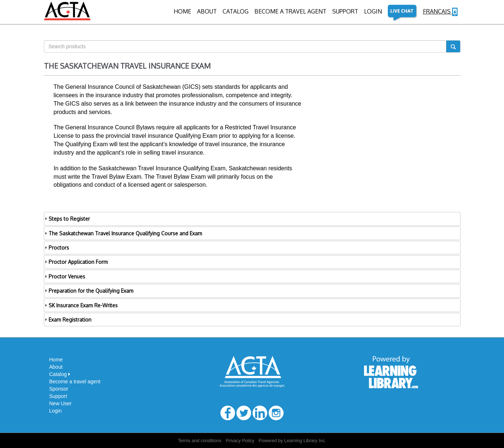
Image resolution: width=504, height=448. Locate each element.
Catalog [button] (60, 374)
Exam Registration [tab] (68, 320)
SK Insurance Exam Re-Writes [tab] (81, 305)
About (207, 11)
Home (182, 11)
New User (60, 403)
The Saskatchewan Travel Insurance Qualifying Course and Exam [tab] (123, 233)
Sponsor (59, 389)
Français (440, 12)
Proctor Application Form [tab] (76, 262)
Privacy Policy (240, 441)
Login (56, 411)
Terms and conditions (200, 441)
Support (345, 11)
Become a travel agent (75, 381)
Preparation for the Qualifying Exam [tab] (89, 291)
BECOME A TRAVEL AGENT (290, 11)
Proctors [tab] (56, 248)
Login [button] (373, 11)
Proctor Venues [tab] (65, 276)
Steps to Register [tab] (67, 219)
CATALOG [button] (236, 11)
